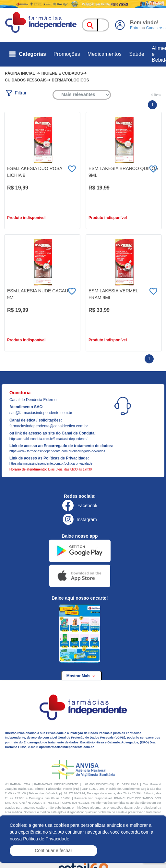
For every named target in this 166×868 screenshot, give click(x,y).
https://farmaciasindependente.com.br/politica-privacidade (51, 464)
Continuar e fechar (53, 850)
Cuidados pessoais (26, 80)
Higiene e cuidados (62, 73)
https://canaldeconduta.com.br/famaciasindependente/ (48, 439)
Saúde (137, 54)
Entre (135, 28)
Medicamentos (105, 54)
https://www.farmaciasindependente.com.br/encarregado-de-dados (57, 451)
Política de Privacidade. (47, 839)
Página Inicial (20, 73)
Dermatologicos (71, 80)
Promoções (67, 54)
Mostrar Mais (81, 676)
